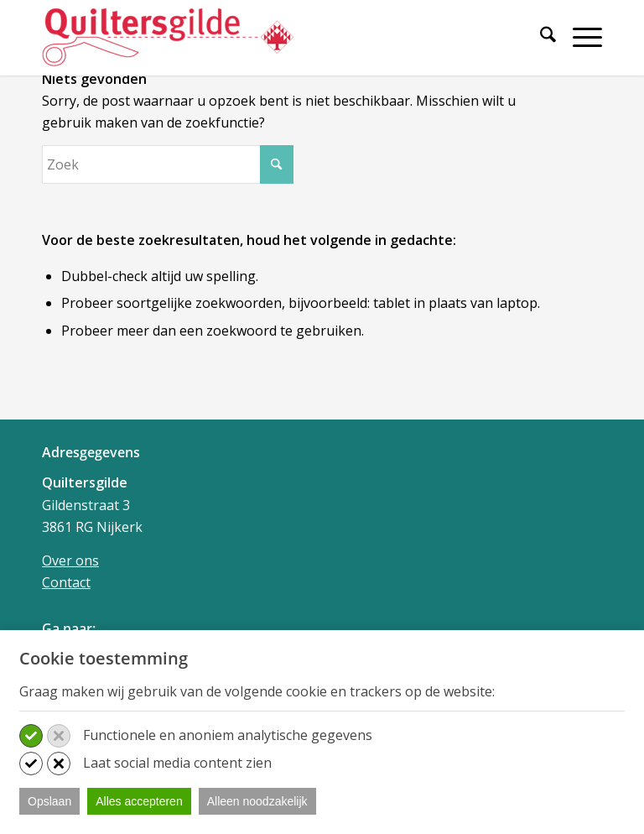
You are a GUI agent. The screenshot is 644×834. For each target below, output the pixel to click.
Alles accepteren (139, 801)
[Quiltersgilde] (168, 38)
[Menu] (579, 37)
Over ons (70, 560)
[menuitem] (540, 44)
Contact (66, 582)
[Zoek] (540, 37)
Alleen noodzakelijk (257, 801)
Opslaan (49, 801)
